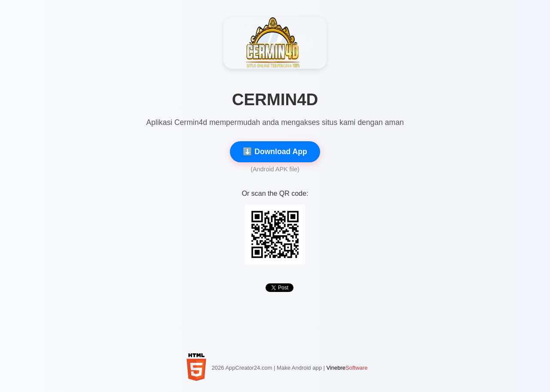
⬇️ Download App (275, 152)
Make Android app (299, 368)
